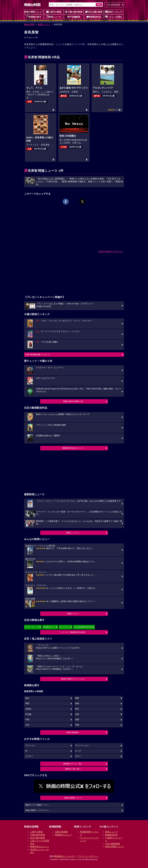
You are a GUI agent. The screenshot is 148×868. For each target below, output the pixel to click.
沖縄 (77, 725)
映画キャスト (44, 24)
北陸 (77, 714)
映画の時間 (29, 24)
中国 (27, 720)
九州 (27, 725)
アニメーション (82, 746)
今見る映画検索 (113, 5)
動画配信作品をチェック (73, 448)
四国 (77, 720)
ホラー (78, 756)
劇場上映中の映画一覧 (73, 401)
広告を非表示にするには (110, 251)
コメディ (29, 756)
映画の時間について (73, 798)
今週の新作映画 (74, 12)
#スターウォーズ (32, 627)
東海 (77, 703)
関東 (77, 698)
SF (26, 751)
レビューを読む (114, 17)
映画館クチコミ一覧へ (73, 764)
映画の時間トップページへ (37, 810)
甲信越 (28, 714)
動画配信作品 (94, 17)
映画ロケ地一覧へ (73, 769)
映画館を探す (34, 17)
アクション (30, 746)
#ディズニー (65, 627)
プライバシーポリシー (88, 856)
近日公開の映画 (94, 12)
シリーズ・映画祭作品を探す (73, 632)
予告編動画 (74, 17)
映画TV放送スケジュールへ (73, 679)
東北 (77, 709)
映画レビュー (73, 614)
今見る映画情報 (112, 844)
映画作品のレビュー (40, 847)
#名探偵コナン (49, 627)
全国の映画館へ (73, 732)
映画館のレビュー (64, 835)
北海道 (28, 709)
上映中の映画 (54, 12)
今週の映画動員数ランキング (37, 355)
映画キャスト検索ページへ (37, 805)
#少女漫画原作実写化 (83, 627)
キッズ (78, 751)
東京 (27, 698)
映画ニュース (54, 17)
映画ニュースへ (73, 533)
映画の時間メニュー (34, 12)
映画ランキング (114, 12)
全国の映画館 (61, 832)
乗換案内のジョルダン (65, 856)
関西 (27, 703)
